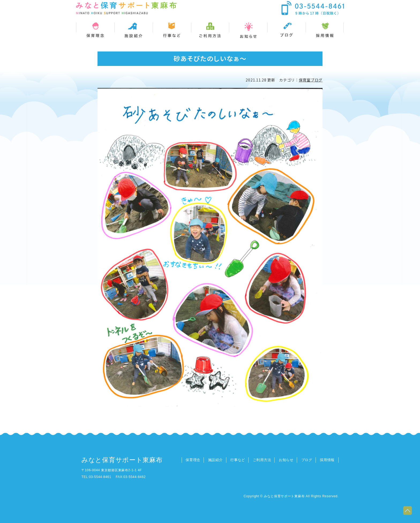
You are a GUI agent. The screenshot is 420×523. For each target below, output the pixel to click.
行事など (238, 460)
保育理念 (193, 460)
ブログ (307, 460)
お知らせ (286, 460)
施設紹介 (215, 460)
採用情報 (327, 460)
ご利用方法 (262, 460)
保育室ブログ (311, 80)
